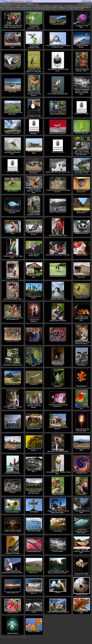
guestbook (21, 4)
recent (37, 4)
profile (15, 4)
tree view (80, 4)
